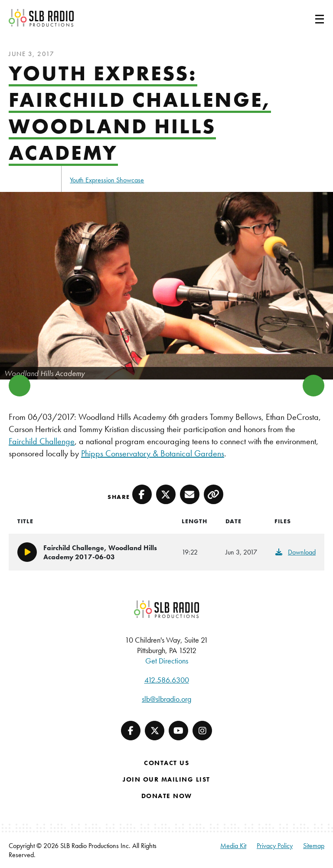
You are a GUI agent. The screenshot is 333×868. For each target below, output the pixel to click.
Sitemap (314, 846)
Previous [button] (20, 386)
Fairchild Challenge (42, 441)
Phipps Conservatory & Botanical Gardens (153, 453)
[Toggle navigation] (309, 18)
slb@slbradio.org (166, 699)
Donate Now (167, 796)
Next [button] (313, 386)
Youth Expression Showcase (107, 180)
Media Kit (233, 846)
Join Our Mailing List (166, 779)
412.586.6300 (167, 680)
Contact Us (166, 763)
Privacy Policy (275, 846)
